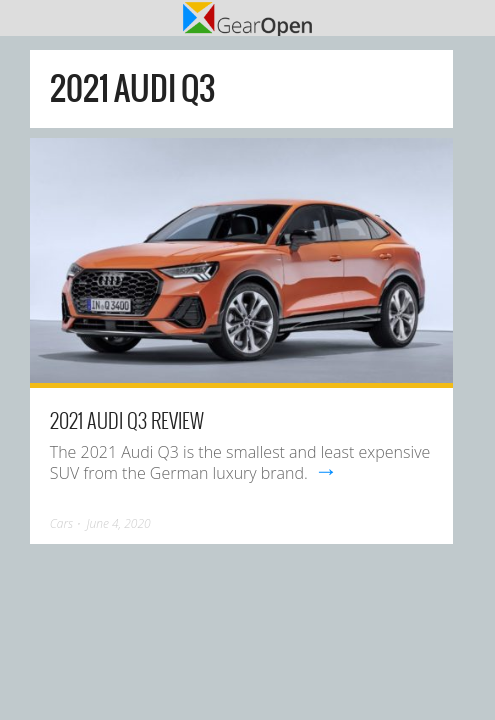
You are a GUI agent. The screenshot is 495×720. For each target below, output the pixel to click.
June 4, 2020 (118, 523)
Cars (61, 523)
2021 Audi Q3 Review (127, 420)
